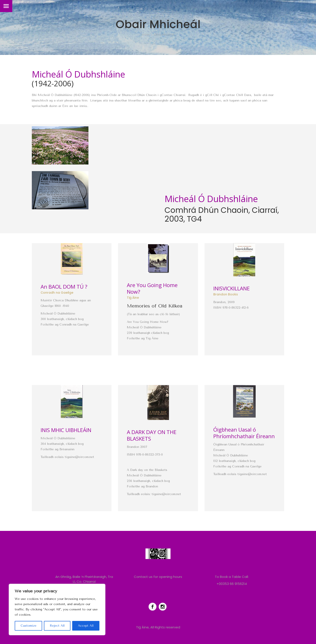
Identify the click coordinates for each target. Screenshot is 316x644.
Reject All (57, 626)
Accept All (86, 626)
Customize (29, 626)
